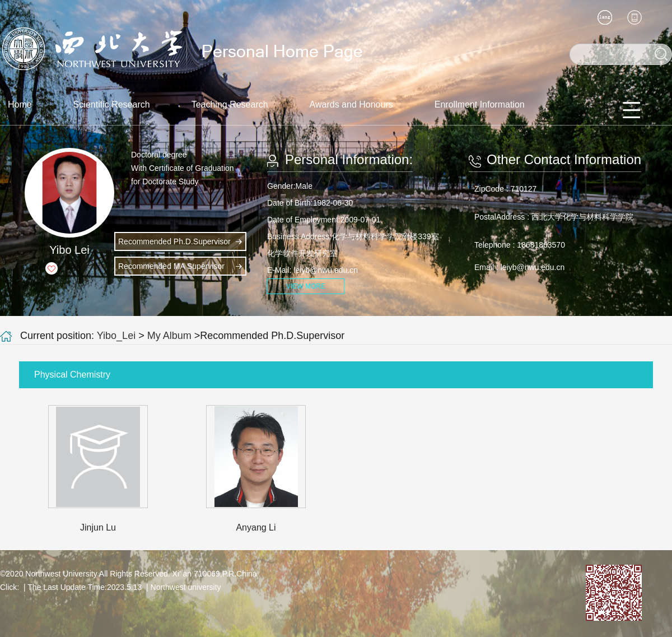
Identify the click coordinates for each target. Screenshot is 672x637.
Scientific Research (112, 104)
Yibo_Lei (116, 336)
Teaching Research (230, 104)
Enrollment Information (480, 104)
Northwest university (186, 587)
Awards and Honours (351, 104)
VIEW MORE (306, 286)
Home (20, 104)
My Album (169, 336)
